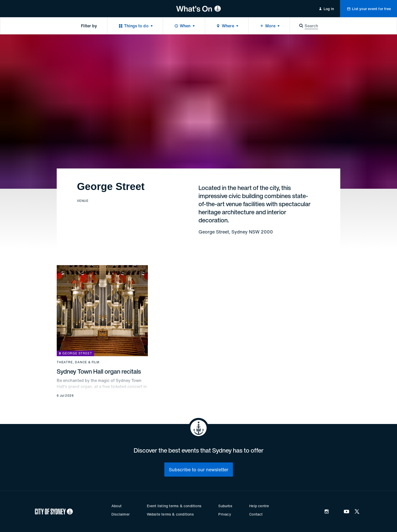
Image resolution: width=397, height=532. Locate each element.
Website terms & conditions (170, 514)
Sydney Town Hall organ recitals (99, 371)
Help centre (259, 506)
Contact (256, 514)
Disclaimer (121, 514)
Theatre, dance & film (78, 362)
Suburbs (225, 506)
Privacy (225, 514)
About (116, 506)
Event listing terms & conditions (174, 506)
